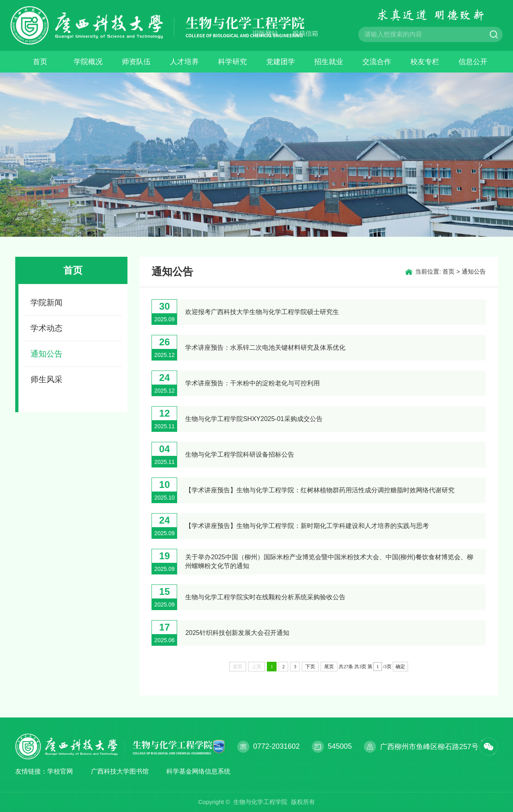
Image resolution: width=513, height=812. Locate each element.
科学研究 (232, 62)
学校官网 (60, 771)
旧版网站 (265, 33)
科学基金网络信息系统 (198, 771)
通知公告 (46, 354)
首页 (40, 62)
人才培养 (184, 62)
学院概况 (88, 62)
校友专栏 (425, 62)
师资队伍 (136, 62)
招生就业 (329, 62)
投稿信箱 (305, 33)
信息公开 (473, 62)
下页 (310, 667)
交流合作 (377, 62)
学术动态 (46, 328)
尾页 (329, 667)
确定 (400, 667)
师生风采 (46, 379)
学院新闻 (46, 302)
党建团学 (281, 62)
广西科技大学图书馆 (120, 771)
